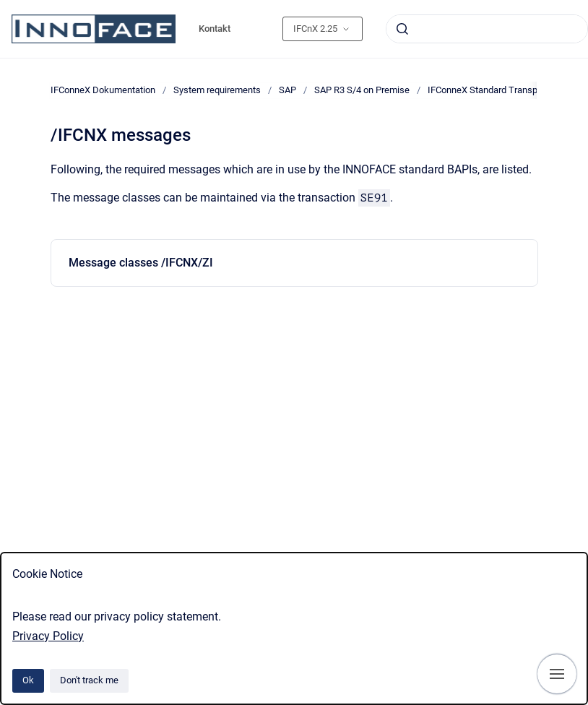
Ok (28, 680)
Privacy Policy (48, 636)
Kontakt (215, 29)
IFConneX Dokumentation (103, 90)
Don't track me (89, 680)
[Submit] (402, 29)
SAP (287, 90)
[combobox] (487, 29)
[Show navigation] (557, 674)
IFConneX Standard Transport (488, 90)
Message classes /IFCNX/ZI (141, 263)
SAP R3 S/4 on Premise (362, 90)
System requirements (217, 90)
